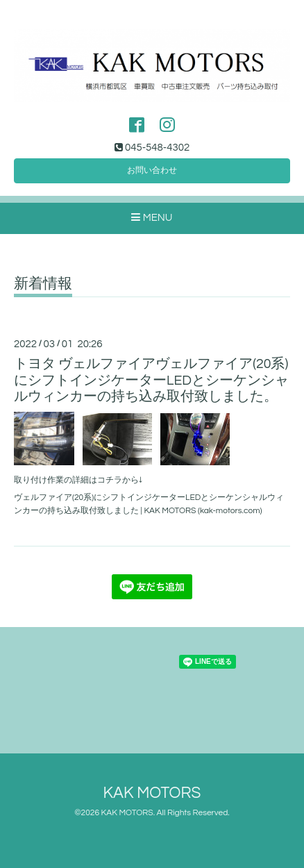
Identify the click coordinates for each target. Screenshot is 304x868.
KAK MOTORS (152, 793)
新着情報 (43, 284)
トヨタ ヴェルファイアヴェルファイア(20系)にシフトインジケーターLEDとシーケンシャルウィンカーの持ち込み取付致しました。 (151, 380)
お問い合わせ (152, 170)
